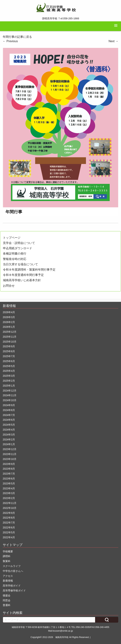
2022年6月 (9, 528)
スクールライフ (12, 566)
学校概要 (8, 551)
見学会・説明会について (19, 243)
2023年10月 (10, 459)
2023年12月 (10, 449)
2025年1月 (9, 386)
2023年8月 (9, 469)
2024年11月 (10, 395)
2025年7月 (9, 356)
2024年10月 (10, 400)
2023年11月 (10, 454)
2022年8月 (9, 518)
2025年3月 (9, 376)
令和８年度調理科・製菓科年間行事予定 (29, 270)
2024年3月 (9, 435)
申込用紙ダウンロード (18, 248)
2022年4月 (9, 537)
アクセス (8, 576)
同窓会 (7, 600)
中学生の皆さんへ (13, 571)
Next (113, 41)
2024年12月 (10, 391)
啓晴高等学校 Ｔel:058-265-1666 (61, 18)
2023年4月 (9, 488)
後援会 (7, 595)
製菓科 (7, 561)
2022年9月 (9, 513)
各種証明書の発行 (15, 254)
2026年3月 (9, 317)
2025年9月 (9, 346)
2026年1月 (9, 327)
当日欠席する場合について (20, 264)
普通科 (7, 605)
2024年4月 (9, 430)
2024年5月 (9, 425)
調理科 (7, 556)
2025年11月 (10, 337)
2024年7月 (9, 415)
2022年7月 (9, 523)
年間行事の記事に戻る (17, 37)
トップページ (12, 238)
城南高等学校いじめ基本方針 (22, 280)
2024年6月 (9, 420)
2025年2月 (9, 381)
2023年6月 (9, 479)
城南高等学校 (62, 637)
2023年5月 (9, 484)
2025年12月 (10, 332)
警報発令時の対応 (15, 259)
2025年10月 (10, 342)
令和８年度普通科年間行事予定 (23, 275)
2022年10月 (10, 508)
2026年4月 (9, 312)
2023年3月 (9, 493)
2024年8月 (9, 410)
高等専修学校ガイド (14, 591)
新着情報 (8, 581)
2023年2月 (9, 498)
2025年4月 (9, 371)
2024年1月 (9, 444)
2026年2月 (9, 322)
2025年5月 (9, 366)
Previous (10, 41)
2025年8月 (9, 351)
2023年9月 (9, 464)
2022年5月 (9, 532)
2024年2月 (9, 439)
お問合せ (9, 286)
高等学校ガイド (12, 586)
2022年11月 (10, 503)
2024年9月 (9, 405)
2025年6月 (9, 361)
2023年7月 (9, 474)
